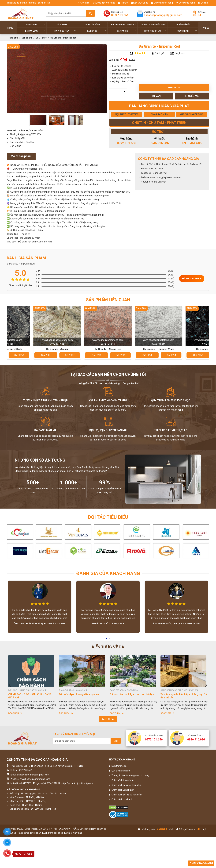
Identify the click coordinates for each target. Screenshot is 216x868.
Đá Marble (66, 24)
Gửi (116, 741)
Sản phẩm (27, 38)
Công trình (187, 31)
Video (206, 28)
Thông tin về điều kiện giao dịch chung (129, 775)
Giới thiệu (84, 3)
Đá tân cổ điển (186, 24)
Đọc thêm (15, 713)
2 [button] (110, 639)
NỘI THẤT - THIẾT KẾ (127, 114)
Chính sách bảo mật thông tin (125, 785)
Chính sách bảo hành (121, 799)
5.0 (132, 53)
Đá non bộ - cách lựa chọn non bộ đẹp (183, 694)
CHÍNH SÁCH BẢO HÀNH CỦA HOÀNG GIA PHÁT (81, 696)
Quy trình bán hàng (162, 3)
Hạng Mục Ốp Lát (155, 31)
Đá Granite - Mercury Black (32, 349)
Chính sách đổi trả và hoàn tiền (126, 795)
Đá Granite (36, 24)
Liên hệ (203, 3)
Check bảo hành (185, 3)
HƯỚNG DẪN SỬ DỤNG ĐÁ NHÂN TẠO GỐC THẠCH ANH (30, 696)
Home (10, 28)
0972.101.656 (127, 143)
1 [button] (107, 639)
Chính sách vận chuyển (122, 790)
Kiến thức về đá (140, 3)
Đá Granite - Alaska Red (134, 349)
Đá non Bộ (96, 31)
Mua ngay (174, 88)
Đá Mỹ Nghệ (126, 31)
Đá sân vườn (35, 31)
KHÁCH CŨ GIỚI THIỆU (192, 114)
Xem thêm (108, 719)
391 (172, 53)
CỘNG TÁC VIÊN (159, 114)
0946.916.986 (159, 143)
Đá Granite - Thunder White (184, 349)
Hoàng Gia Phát (160, 173)
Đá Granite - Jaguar (83, 349)
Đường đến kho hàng (104, 3)
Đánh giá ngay (192, 279)
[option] (57, 79)
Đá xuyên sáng (95, 24)
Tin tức (123, 3)
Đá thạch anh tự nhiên (124, 24)
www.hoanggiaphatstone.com (165, 177)
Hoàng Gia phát (158, 182)
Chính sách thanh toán (122, 780)
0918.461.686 (192, 143)
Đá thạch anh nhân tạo (154, 24)
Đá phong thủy (65, 31)
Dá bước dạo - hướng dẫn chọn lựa (130, 694)
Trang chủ (12, 38)
